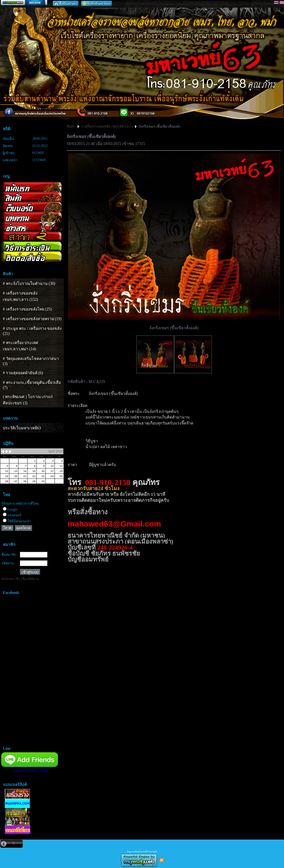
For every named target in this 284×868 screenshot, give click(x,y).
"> (15, 794)
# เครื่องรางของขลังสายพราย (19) (32, 319)
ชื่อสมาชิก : (10, 555)
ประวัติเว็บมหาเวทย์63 (22, 428)
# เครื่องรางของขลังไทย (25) (27, 309)
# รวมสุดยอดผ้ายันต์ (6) (23, 373)
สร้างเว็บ (24, 3)
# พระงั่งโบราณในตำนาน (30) (29, 284)
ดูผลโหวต (23, 528)
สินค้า (71, 127)
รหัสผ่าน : (8, 563)
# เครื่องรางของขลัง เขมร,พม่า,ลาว (107, 127)
